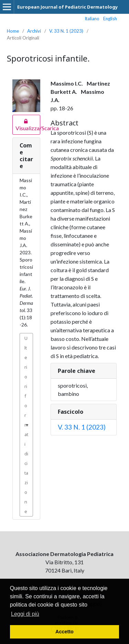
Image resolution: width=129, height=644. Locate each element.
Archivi (34, 31)
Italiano (92, 19)
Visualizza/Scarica (26, 125)
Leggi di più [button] (25, 614)
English (110, 19)
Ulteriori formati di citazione (26, 425)
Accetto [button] (64, 632)
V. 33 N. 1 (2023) (66, 31)
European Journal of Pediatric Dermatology (67, 7)
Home (13, 31)
